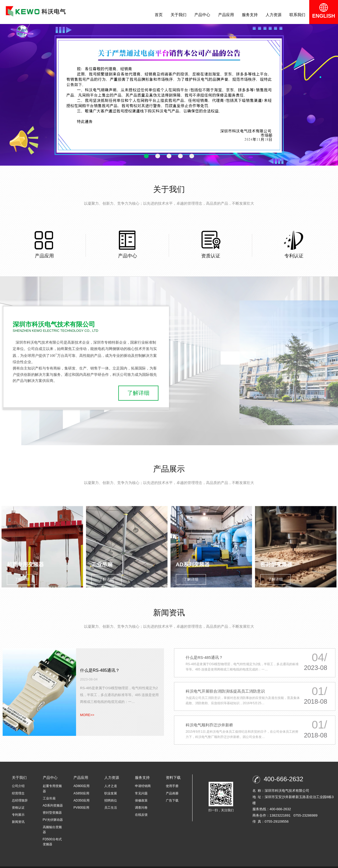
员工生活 (111, 799)
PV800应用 (81, 799)
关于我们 (180, 15)
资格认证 (18, 799)
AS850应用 (81, 784)
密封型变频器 (52, 804)
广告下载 (172, 792)
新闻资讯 (18, 813)
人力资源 (275, 15)
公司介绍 (18, 777)
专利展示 (18, 806)
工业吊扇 (49, 789)
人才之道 (111, 777)
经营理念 (18, 784)
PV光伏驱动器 (53, 811)
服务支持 (252, 15)
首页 (161, 15)
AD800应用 (81, 777)
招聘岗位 (111, 792)
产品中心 (204, 15)
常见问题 (141, 784)
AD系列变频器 (53, 797)
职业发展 (111, 784)
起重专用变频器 (52, 780)
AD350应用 (81, 792)
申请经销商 (143, 777)
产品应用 (228, 15)
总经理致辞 (20, 792)
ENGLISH (325, 12)
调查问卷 (141, 799)
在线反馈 (141, 806)
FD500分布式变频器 (52, 833)
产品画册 (172, 784)
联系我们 (299, 15)
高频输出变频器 (52, 821)
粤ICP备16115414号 (117, 863)
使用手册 (172, 777)
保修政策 (141, 792)
